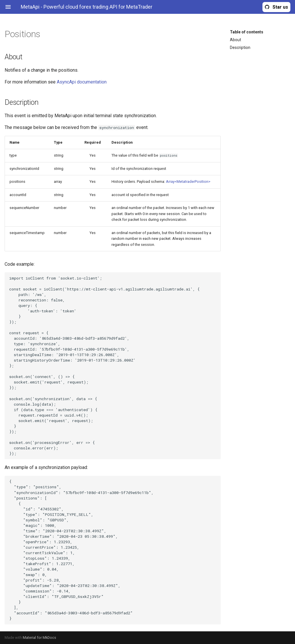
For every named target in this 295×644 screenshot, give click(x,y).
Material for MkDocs (39, 638)
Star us (280, 7)
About (236, 40)
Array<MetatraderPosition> (188, 182)
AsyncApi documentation (82, 82)
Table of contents (247, 32)
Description (240, 48)
